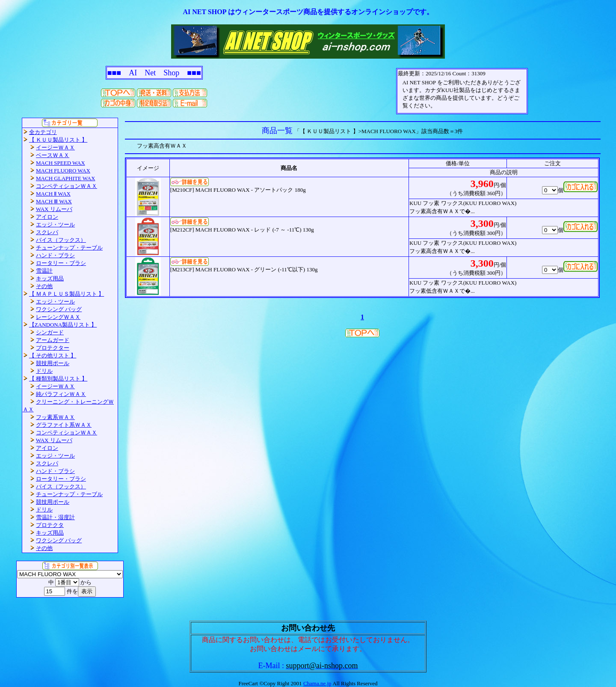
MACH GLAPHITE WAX (65, 178)
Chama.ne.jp (317, 683)
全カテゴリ (43, 132)
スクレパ (47, 232)
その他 (44, 286)
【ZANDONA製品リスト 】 (63, 325)
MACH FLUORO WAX (63, 171)
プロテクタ (50, 525)
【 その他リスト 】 (53, 355)
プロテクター (53, 348)
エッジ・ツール (55, 225)
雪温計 (44, 271)
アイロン (47, 217)
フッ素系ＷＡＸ (55, 417)
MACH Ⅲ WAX (54, 201)
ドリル (44, 371)
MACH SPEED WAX (61, 163)
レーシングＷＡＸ (58, 317)
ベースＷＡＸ (53, 155)
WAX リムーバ (54, 209)
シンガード (50, 332)
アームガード (53, 340)
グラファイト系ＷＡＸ (64, 425)
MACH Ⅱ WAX (53, 194)
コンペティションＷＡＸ (67, 186)
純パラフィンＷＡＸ (61, 394)
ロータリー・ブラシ (61, 263)
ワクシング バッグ (59, 309)
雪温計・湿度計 (55, 517)
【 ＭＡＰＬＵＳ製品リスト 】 (67, 294)
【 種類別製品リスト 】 (58, 379)
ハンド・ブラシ (55, 255)
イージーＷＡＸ (55, 147)
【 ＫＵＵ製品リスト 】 (58, 140)
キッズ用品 (50, 278)
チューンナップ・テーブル (69, 248)
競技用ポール (53, 363)
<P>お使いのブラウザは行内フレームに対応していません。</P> (462, 91)
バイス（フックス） (61, 240)
